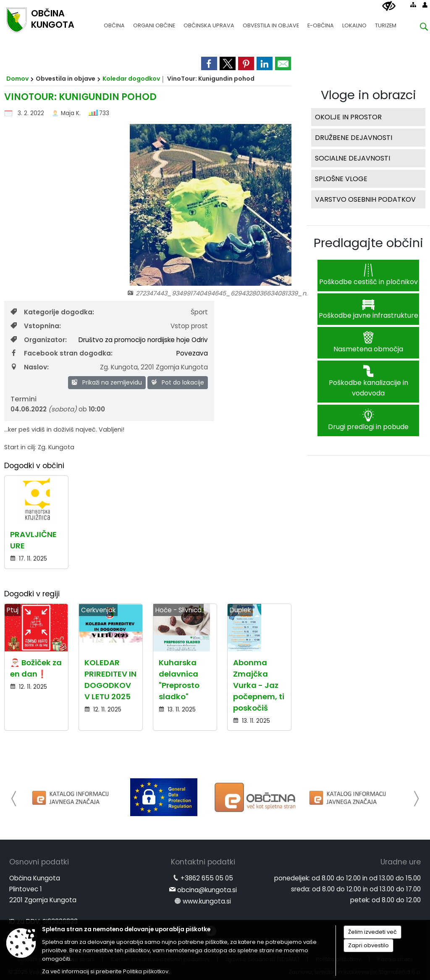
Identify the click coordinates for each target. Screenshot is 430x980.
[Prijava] (425, 5)
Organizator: (39, 340)
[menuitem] (114, 22)
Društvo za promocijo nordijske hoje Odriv (143, 340)
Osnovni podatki (39, 862)
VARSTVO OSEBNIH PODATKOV (365, 199)
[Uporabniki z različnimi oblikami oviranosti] (389, 6)
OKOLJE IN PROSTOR (348, 117)
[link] (209, 63)
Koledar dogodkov (131, 79)
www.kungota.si (207, 901)
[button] (14, 799)
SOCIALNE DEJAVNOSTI (353, 158)
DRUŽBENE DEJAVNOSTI (354, 138)
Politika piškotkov (146, 971)
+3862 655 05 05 (207, 878)
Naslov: (30, 367)
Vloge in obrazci (368, 95)
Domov (17, 79)
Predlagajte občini (368, 243)
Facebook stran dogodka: (62, 353)
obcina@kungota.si (207, 890)
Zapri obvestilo (368, 945)
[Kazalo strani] (413, 5)
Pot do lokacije (178, 382)
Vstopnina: (36, 326)
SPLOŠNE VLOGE (341, 179)
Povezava (192, 353)
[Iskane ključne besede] (417, 28)
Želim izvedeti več (372, 932)
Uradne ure (401, 862)
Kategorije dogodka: (52, 312)
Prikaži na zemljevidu (107, 382)
